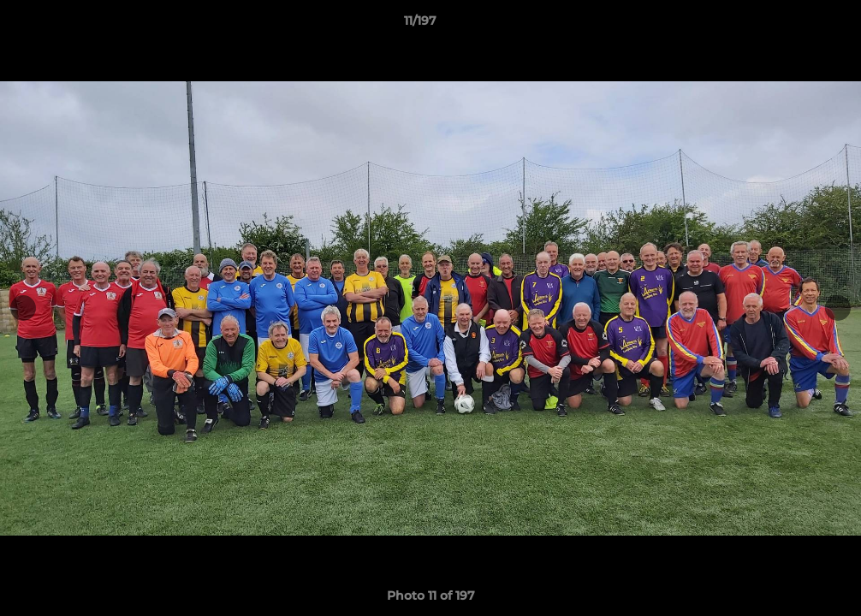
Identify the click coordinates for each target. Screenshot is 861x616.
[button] (789, 25)
